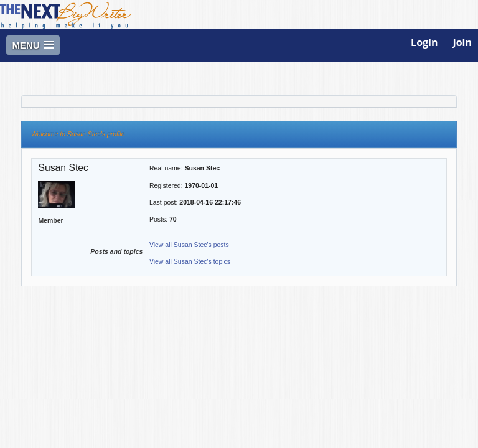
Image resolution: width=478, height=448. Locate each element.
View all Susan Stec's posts (189, 245)
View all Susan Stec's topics (190, 261)
